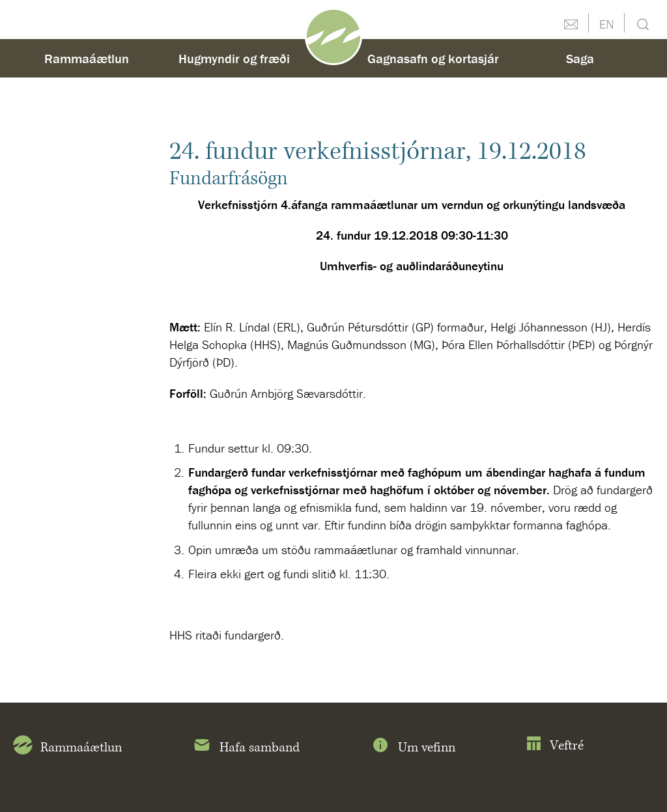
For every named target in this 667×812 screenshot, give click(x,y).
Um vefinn (413, 748)
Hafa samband (246, 748)
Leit (641, 23)
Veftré (555, 746)
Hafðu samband (571, 23)
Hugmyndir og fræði (234, 58)
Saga (580, 58)
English (606, 23)
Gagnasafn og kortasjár (433, 58)
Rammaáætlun (87, 58)
